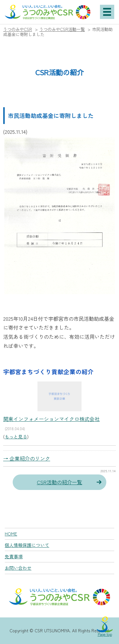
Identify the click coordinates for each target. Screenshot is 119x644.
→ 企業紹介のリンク (27, 458)
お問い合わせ (18, 568)
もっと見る (16, 437)
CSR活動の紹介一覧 (60, 482)
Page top (105, 634)
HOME (11, 534)
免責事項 (14, 556)
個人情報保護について (27, 545)
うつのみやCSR (18, 29)
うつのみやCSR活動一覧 (62, 29)
